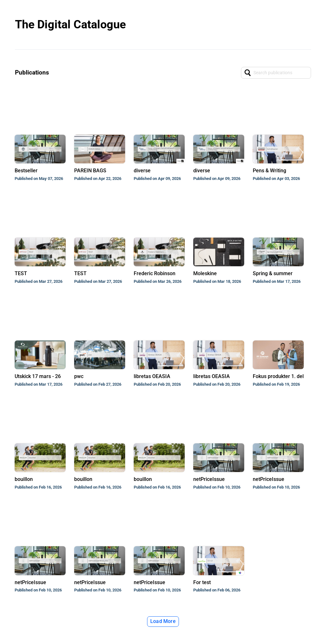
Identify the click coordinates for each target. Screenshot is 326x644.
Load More (163, 621)
